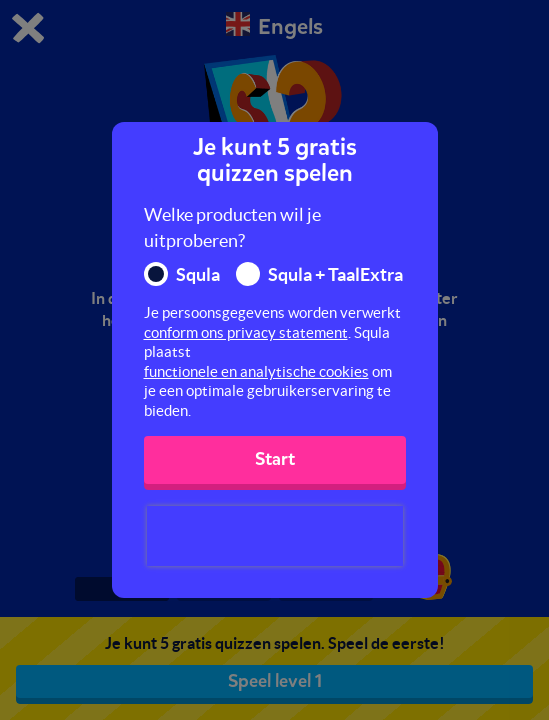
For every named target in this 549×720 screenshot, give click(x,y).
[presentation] (275, 536)
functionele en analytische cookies (256, 371)
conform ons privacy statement (246, 332)
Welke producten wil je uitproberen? (232, 227)
